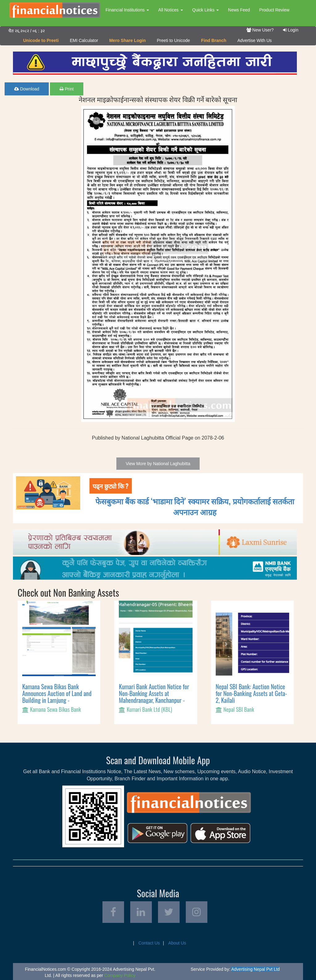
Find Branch (214, 40)
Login (291, 30)
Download (27, 89)
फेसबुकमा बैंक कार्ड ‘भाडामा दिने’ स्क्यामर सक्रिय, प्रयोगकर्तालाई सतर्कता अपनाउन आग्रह (195, 506)
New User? (260, 30)
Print (67, 89)
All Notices (171, 10)
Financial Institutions (127, 10)
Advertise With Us (254, 40)
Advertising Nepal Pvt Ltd (255, 969)
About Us (177, 943)
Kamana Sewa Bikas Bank (55, 709)
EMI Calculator (84, 40)
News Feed (239, 10)
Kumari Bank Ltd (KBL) (149, 709)
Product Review (274, 10)
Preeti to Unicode (173, 40)
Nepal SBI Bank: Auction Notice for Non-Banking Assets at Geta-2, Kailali (251, 693)
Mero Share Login (127, 40)
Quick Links (206, 10)
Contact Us (149, 943)
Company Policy (120, 975)
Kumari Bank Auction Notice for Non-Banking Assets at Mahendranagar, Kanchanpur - (154, 693)
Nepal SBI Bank (239, 709)
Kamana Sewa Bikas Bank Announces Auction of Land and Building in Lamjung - (57, 693)
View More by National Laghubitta (158, 464)
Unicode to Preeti (41, 40)
